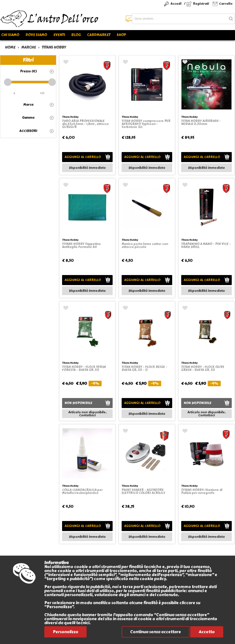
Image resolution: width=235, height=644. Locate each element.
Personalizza (65, 632)
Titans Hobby (70, 117)
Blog (76, 35)
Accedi (176, 4)
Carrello (226, 4)
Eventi (59, 35)
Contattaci (87, 415)
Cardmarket (99, 35)
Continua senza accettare (156, 632)
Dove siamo (36, 35)
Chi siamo (10, 35)
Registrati (201, 4)
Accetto (207, 632)
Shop (121, 35)
